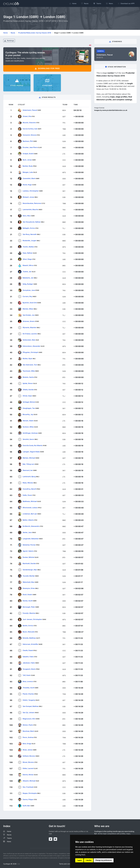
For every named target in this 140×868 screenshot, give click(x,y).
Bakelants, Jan (28, 278)
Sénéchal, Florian (29, 545)
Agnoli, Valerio (28, 551)
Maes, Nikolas (28, 483)
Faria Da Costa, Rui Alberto (33, 445)
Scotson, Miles (28, 427)
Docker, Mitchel (28, 557)
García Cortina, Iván (30, 129)
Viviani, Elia (27, 116)
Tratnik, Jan (27, 271)
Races (13, 33)
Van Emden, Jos (29, 315)
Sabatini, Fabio (28, 656)
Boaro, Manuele (28, 632)
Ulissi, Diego (27, 259)
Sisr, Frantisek (28, 787)
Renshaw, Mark (28, 731)
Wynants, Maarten (29, 327)
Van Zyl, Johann (29, 712)
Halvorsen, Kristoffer (30, 644)
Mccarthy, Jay (28, 414)
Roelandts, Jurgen (29, 240)
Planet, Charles (28, 694)
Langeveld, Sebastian (31, 538)
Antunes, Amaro (29, 321)
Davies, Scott (28, 601)
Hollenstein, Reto (29, 340)
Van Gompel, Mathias (31, 706)
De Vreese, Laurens (30, 334)
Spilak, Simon (28, 383)
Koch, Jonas (27, 160)
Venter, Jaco (27, 532)
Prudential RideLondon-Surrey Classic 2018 (35, 33)
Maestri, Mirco (28, 265)
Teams (9, 838)
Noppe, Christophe (30, 793)
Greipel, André (28, 153)
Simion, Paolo (28, 725)
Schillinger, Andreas (30, 433)
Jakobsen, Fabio (29, 663)
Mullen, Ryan (27, 358)
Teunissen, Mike (29, 371)
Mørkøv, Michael (29, 458)
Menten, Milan (28, 309)
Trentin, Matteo (28, 247)
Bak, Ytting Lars (28, 464)
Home (5, 33)
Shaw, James (28, 750)
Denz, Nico (27, 216)
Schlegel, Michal (29, 402)
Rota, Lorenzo (28, 681)
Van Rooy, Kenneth (30, 234)
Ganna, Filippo (28, 799)
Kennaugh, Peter (29, 607)
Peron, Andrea (28, 737)
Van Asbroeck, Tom (30, 365)
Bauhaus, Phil (28, 141)
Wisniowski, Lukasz (30, 507)
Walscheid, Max (28, 582)
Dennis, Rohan (28, 774)
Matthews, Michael (30, 501)
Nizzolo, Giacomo (29, 122)
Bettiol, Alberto (28, 520)
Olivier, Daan (27, 396)
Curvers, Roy (27, 296)
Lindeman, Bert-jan (30, 514)
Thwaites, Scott (28, 688)
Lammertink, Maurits (30, 209)
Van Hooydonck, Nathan (32, 222)
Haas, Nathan (28, 253)
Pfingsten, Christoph (30, 352)
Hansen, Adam (28, 420)
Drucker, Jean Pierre (30, 147)
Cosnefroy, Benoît (29, 489)
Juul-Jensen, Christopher (32, 619)
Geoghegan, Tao (29, 408)
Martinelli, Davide (29, 563)
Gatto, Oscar (27, 495)
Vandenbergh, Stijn (30, 570)
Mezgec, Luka (28, 172)
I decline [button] (89, 860)
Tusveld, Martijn (29, 576)
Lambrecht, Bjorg (29, 476)
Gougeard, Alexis (29, 669)
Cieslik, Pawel (28, 650)
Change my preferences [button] (104, 860)
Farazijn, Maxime (29, 613)
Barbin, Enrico (28, 625)
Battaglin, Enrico (29, 228)
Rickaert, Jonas (28, 197)
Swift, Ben (26, 806)
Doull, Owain (27, 594)
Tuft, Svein (27, 675)
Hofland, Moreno (29, 756)
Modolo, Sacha (28, 377)
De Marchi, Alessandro (31, 526)
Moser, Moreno (28, 762)
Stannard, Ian (28, 470)
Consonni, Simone (30, 135)
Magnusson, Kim (29, 719)
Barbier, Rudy (28, 166)
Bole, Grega (27, 743)
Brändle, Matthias (29, 638)
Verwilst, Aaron (28, 439)
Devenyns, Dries (29, 588)
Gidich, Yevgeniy (29, 700)
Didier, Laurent (28, 768)
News (9, 841)
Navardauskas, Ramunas (32, 203)
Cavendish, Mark (29, 178)
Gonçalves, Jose (29, 290)
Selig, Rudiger (28, 284)
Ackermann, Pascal (30, 110)
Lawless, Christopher (31, 191)
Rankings (9, 41)
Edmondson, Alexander (31, 346)
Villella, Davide (28, 389)
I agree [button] (79, 860)
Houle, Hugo (27, 185)
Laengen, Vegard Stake (31, 452)
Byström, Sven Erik (30, 302)
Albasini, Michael (29, 781)
